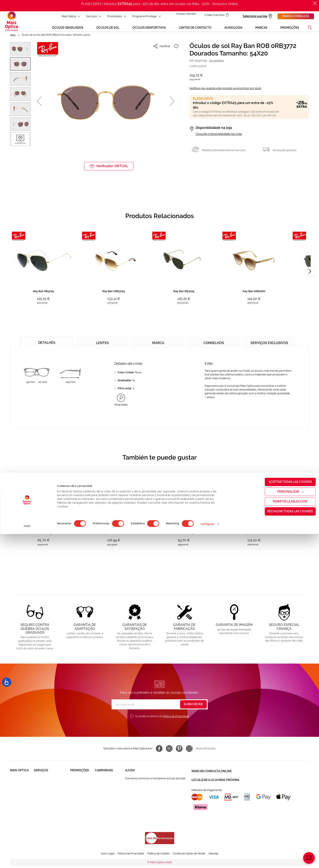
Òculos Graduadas (82, 781)
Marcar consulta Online (212, 773)
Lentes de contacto (82, 797)
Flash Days (102, 816)
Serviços (92, 16)
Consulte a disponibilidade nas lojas (219, 137)
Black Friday (103, 781)
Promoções (114, 16)
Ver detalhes (217, 63)
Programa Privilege (144, 16)
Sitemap (218, 844)
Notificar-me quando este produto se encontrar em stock (225, 91)
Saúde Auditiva (43, 789)
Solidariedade (19, 789)
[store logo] (11, 23)
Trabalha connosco (16, 799)
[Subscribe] (193, 707)
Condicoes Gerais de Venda (191, 844)
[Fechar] (315, 3)
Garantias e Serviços (47, 797)
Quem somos (18, 781)
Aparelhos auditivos (77, 807)
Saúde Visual (42, 781)
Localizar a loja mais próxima (215, 781)
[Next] (310, 274)
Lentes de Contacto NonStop (46, 807)
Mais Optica (69, 16)
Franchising (17, 808)
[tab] (47, 344)
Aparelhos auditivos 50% (107, 807)
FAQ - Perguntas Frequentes (143, 789)
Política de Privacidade (176, 719)
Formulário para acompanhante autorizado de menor (154, 823)
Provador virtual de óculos (51, 824)
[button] (310, 30)
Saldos (99, 797)
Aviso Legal (104, 844)
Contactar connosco (138, 797)
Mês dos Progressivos (109, 789)
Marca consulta (296, 16)
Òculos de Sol (79, 789)
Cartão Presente (44, 816)
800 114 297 (133, 805)
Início (13, 38)
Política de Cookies (158, 844)
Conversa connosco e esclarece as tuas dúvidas (155, 781)
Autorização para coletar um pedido (148, 813)
